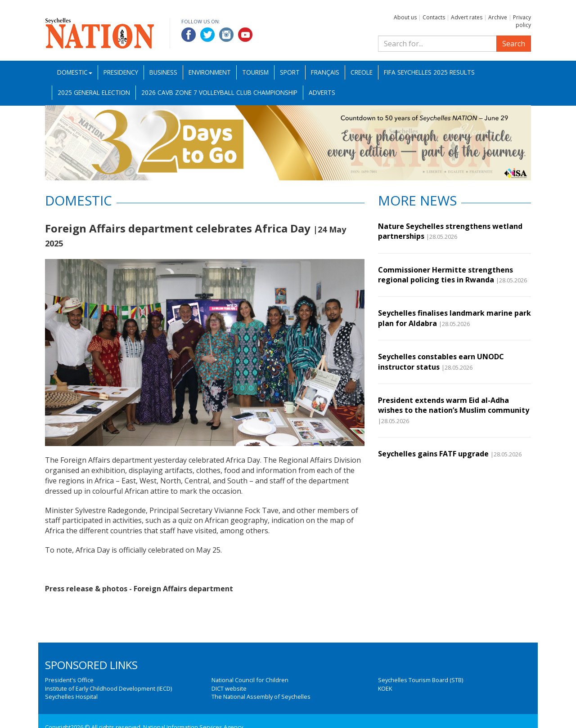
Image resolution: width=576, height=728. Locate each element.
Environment (210, 72)
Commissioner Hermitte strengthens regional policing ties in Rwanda (445, 275)
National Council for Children (250, 680)
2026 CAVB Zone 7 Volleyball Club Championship (219, 92)
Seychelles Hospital (71, 697)
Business (163, 72)
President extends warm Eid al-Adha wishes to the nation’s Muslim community (454, 405)
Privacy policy (522, 21)
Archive (498, 17)
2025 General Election (94, 92)
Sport (290, 72)
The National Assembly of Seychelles (261, 697)
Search (514, 44)
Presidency (121, 72)
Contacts (434, 17)
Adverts (322, 92)
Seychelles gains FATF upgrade (433, 454)
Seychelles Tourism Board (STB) (421, 680)
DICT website (229, 688)
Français (325, 72)
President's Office (69, 680)
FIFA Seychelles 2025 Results (429, 72)
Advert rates (467, 17)
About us (405, 17)
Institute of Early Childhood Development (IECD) (108, 688)
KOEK (385, 688)
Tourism (255, 72)
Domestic (75, 72)
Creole (362, 72)
